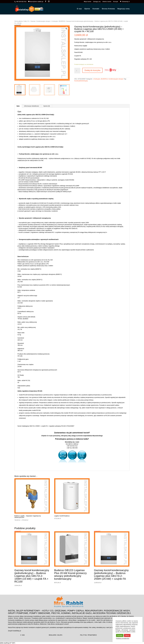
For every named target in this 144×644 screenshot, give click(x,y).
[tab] (18, 106)
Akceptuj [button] (120, 635)
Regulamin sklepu (55, 635)
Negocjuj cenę (124, 9)
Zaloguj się (97, 2)
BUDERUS (62, 21)
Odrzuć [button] (127, 635)
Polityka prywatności (88, 635)
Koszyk (116, 2)
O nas (79, 9)
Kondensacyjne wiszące (43, 21)
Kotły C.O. (27, 21)
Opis (18, 106)
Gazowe (33, 21)
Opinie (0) (47, 106)
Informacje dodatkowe (31, 106)
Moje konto (88, 2)
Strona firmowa (108, 9)
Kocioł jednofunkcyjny (81, 81)
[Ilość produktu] (77, 71)
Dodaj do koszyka (92, 70)
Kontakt (96, 9)
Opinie (87, 9)
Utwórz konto (107, 2)
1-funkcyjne (55, 21)
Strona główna (18, 21)
